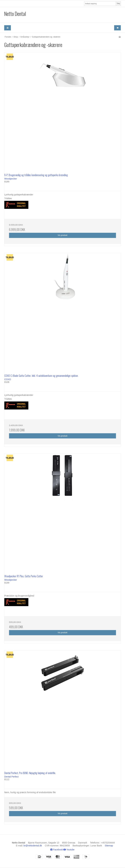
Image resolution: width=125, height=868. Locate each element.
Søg (118, 3)
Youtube (69, 850)
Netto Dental (15, 14)
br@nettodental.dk (33, 846)
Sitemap (109, 846)
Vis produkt (62, 235)
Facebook (57, 850)
